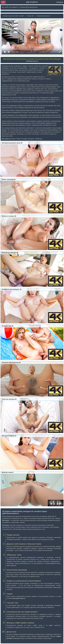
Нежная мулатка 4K (43, 16)
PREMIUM (60, 2)
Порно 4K (30, 16)
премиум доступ (32, 61)
